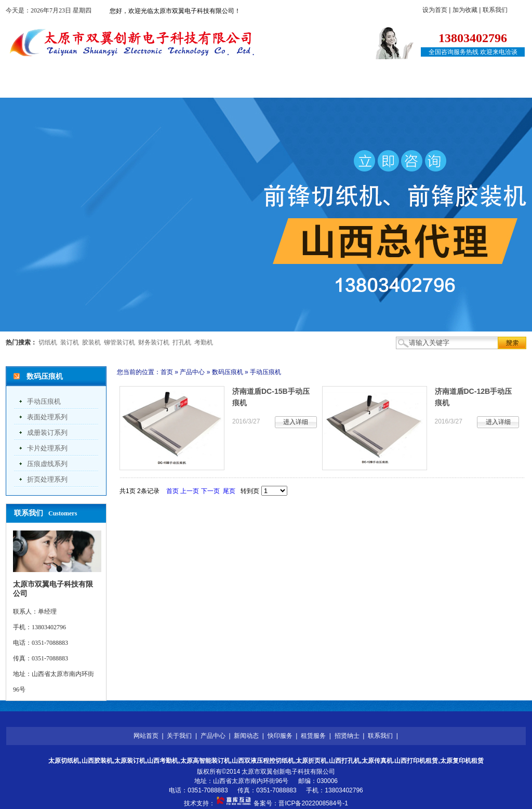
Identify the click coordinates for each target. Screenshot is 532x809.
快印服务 (273, 87)
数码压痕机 (228, 372)
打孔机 (182, 342)
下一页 (210, 491)
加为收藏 (465, 10)
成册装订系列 (47, 433)
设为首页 (435, 10)
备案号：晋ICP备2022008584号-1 (301, 803)
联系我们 (495, 10)
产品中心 (157, 87)
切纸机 (48, 342)
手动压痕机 (44, 401)
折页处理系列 (47, 479)
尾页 (229, 491)
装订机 (70, 342)
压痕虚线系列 (47, 464)
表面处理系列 (47, 417)
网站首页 (42, 87)
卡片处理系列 (47, 448)
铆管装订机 (119, 342)
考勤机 (204, 342)
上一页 (190, 491)
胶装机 (91, 342)
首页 (167, 372)
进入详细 (296, 422)
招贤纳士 (388, 87)
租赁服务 (330, 87)
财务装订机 (154, 342)
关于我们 (100, 87)
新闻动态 (215, 87)
